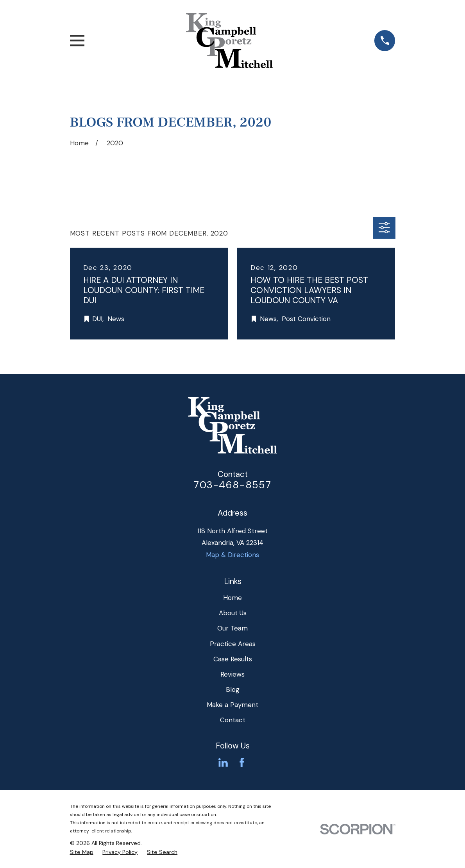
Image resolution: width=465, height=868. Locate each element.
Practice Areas (233, 644)
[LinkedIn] (223, 763)
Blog (233, 689)
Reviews (232, 674)
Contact (233, 720)
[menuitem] (82, 852)
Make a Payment (232, 705)
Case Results (233, 659)
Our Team (232, 628)
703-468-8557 (232, 485)
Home (232, 598)
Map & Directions (232, 555)
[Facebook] (242, 763)
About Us (233, 613)
